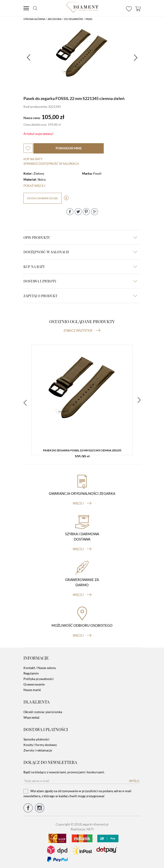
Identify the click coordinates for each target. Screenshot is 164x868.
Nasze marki (32, 690)
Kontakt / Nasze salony (40, 668)
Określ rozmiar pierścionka (43, 712)
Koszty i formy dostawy (40, 745)
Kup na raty (33, 159)
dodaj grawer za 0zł (43, 198)
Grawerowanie (34, 684)
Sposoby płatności (36, 739)
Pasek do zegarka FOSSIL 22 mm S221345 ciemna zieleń (82, 450)
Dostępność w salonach (80, 252)
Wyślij (134, 781)
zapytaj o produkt (80, 296)
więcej (82, 503)
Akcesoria (55, 19)
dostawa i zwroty (80, 281)
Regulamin (31, 673)
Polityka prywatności (39, 679)
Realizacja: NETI (82, 829)
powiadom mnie (69, 148)
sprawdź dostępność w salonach (51, 164)
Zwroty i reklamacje (38, 750)
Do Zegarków (73, 19)
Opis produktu (80, 237)
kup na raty (80, 267)
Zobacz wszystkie (82, 330)
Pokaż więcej (34, 186)
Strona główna (34, 19)
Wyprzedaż (31, 717)
